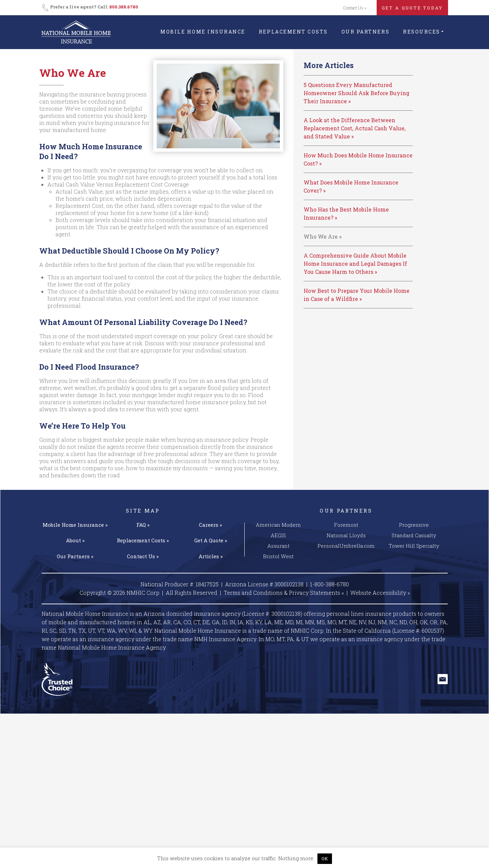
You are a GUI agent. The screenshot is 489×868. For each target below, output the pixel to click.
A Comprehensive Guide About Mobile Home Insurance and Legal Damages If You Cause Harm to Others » (355, 264)
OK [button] (325, 859)
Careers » (210, 525)
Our (75, 556)
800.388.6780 (124, 7)
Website (380, 593)
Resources (422, 32)
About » (75, 540)
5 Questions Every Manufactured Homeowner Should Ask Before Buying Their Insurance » (357, 93)
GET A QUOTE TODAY (412, 8)
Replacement (143, 540)
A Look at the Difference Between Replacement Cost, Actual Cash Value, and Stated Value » (354, 128)
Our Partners (365, 32)
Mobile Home (75, 525)
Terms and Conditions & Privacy (284, 593)
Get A (211, 540)
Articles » (211, 556)
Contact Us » (355, 8)
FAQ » (143, 525)
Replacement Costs (293, 32)
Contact (143, 556)
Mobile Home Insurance (203, 32)
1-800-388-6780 (329, 584)
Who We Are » (323, 236)
